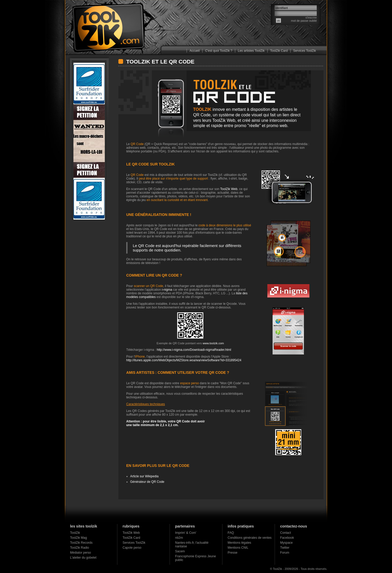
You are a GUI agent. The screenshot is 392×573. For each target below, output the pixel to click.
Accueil (195, 51)
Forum (285, 553)
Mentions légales (239, 543)
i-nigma (167, 290)
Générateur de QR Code (147, 482)
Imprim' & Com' (186, 533)
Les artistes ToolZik (251, 51)
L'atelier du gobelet (83, 558)
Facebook (287, 538)
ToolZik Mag (79, 538)
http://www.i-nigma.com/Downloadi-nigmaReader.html (194, 350)
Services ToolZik (305, 51)
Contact (286, 533)
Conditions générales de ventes (250, 538)
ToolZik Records (81, 543)
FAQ (231, 533)
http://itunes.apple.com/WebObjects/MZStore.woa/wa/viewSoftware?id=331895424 (184, 360)
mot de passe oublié (304, 21)
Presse (232, 553)
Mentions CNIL (238, 548)
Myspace (286, 543)
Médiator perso (80, 553)
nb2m (179, 538)
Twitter (285, 548)
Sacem (180, 551)
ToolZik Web (224, 120)
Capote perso (132, 548)
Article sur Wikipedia (144, 476)
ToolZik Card (279, 51)
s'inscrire (311, 18)
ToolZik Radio (80, 548)
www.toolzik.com (213, 343)
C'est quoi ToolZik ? (219, 51)
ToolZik (75, 533)
